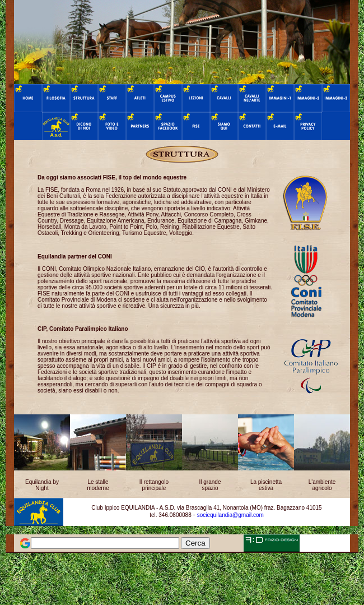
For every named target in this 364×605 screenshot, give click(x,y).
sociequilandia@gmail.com (230, 515)
